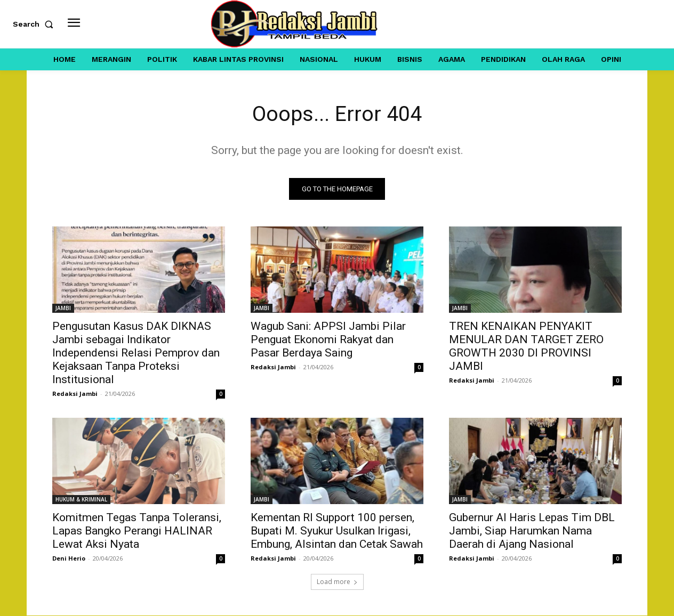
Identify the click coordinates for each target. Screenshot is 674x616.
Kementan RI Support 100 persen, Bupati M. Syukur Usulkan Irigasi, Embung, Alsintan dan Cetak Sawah (337, 531)
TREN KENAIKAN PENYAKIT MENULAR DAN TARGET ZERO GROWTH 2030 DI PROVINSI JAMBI (526, 347)
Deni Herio (69, 559)
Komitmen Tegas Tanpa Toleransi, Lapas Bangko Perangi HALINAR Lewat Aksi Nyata (137, 531)
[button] (35, 24)
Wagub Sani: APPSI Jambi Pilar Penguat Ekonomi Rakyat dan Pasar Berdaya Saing (328, 340)
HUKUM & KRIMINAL (81, 500)
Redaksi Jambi (75, 394)
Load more (337, 582)
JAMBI (63, 309)
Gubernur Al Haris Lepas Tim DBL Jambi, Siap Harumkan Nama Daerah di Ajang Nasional (532, 531)
